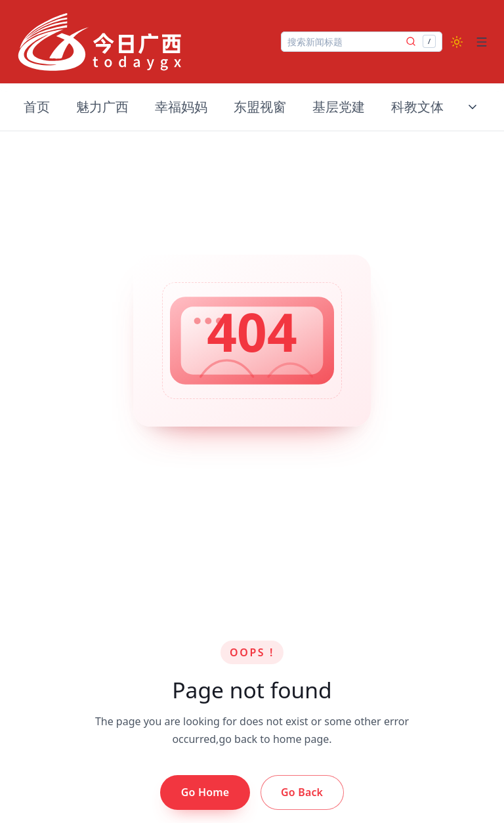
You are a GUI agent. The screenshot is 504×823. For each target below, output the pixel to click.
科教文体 (417, 107)
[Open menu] (482, 42)
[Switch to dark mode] (457, 42)
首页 (37, 107)
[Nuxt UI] (100, 42)
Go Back (302, 792)
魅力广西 (102, 107)
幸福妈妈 (181, 107)
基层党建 (339, 107)
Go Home (205, 792)
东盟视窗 (260, 107)
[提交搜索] (411, 41)
